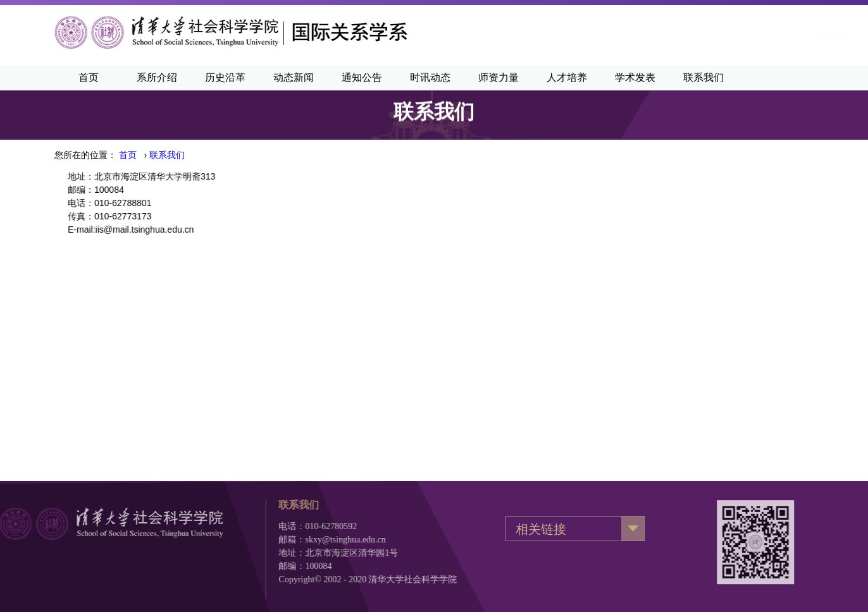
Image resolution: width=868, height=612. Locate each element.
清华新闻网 (647, 38)
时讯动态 (430, 77)
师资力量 (499, 77)
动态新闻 (294, 77)
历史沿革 (225, 77)
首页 (89, 77)
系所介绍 (157, 77)
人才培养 (567, 77)
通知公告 (362, 77)
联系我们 (704, 77)
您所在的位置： (85, 155)
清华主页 (586, 38)
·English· (706, 38)
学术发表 (635, 77)
